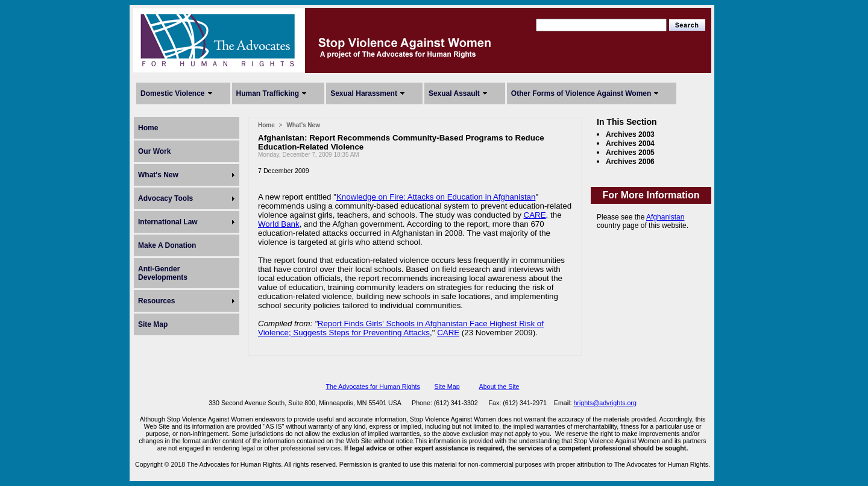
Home (148, 128)
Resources (156, 301)
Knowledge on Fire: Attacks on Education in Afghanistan (436, 197)
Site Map (153, 324)
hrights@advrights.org (605, 403)
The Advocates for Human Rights (373, 387)
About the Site (499, 387)
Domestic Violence (173, 93)
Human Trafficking (268, 93)
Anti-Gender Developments (163, 273)
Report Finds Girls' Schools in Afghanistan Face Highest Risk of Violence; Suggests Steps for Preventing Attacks (401, 328)
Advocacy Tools (165, 198)
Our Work (154, 151)
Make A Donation (167, 245)
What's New (158, 175)
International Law (168, 222)
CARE (535, 215)
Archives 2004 (630, 144)
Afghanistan (665, 217)
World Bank (279, 224)
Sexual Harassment (364, 93)
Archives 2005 (630, 153)
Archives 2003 (630, 134)
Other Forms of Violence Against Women (581, 93)
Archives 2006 (630, 162)
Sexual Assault (454, 93)
